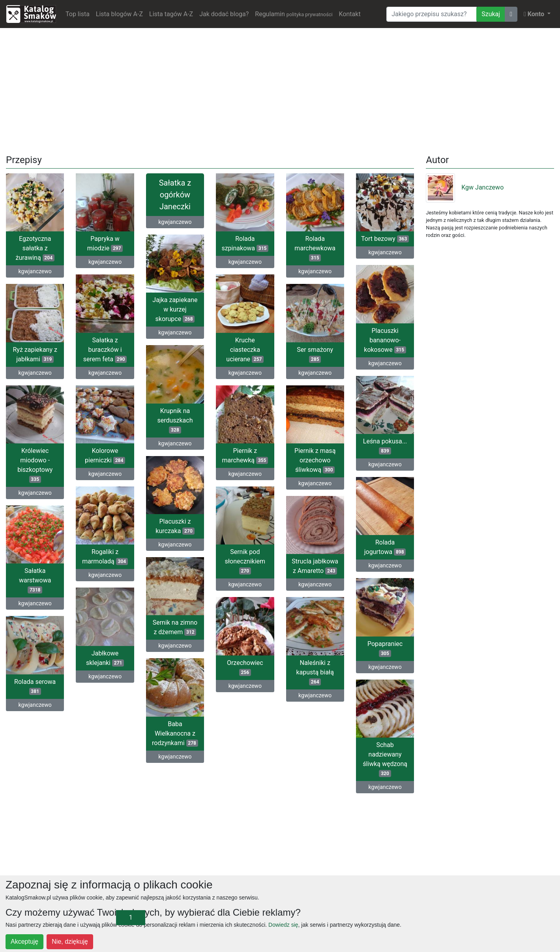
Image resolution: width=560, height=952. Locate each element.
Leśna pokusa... (385, 446)
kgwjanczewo (35, 271)
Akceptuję (24, 942)
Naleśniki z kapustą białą (315, 672)
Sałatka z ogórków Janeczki (175, 195)
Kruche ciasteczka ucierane (245, 350)
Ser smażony (315, 354)
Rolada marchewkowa (315, 248)
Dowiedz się (283, 925)
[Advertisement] (280, 90)
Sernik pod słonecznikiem (245, 561)
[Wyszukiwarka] (432, 14)
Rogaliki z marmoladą (105, 557)
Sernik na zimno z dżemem (175, 627)
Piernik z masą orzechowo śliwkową (315, 460)
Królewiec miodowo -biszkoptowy (35, 465)
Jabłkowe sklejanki (105, 658)
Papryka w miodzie (105, 243)
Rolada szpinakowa (245, 243)
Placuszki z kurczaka (175, 526)
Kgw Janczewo (465, 187)
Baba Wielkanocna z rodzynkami (175, 733)
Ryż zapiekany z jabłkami (35, 354)
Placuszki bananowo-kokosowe (385, 340)
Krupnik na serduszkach (175, 420)
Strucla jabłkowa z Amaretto (315, 566)
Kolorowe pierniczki (105, 455)
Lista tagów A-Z (171, 14)
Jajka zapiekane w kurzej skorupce (175, 309)
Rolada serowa (35, 686)
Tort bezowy (385, 239)
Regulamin (294, 14)
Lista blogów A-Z (119, 14)
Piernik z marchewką (245, 455)
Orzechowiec (245, 668)
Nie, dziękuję (70, 942)
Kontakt (350, 14)
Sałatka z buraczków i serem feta (105, 350)
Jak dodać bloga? (224, 14)
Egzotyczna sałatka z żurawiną (35, 248)
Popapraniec (385, 649)
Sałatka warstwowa (35, 580)
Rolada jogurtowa (385, 547)
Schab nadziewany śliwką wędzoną (385, 759)
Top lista (78, 14)
